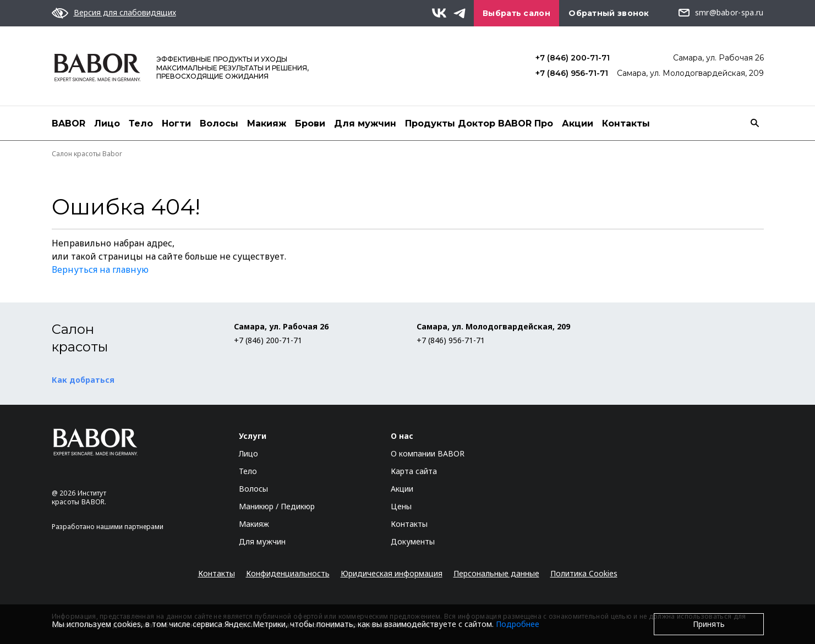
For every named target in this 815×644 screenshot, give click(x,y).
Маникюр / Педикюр (277, 506)
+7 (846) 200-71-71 (573, 58)
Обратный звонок (609, 13)
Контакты (626, 123)
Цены (401, 506)
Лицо (107, 123)
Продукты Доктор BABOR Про (479, 123)
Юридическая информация (392, 573)
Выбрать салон (516, 13)
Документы (413, 541)
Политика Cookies (584, 573)
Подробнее (518, 624)
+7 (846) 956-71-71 (572, 73)
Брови (310, 123)
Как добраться (83, 380)
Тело (141, 123)
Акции (578, 123)
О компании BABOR (428, 453)
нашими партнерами (130, 527)
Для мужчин (365, 123)
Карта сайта (414, 471)
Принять (709, 624)
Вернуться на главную (100, 269)
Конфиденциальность (288, 573)
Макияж (267, 123)
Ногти (176, 123)
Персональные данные (496, 573)
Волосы (219, 123)
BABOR (69, 123)
